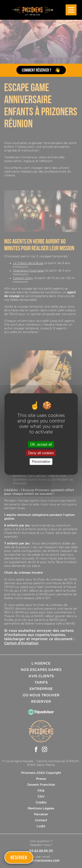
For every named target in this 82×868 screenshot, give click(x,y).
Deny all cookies (41, 453)
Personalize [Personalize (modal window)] (41, 462)
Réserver (19, 857)
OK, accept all (41, 444)
